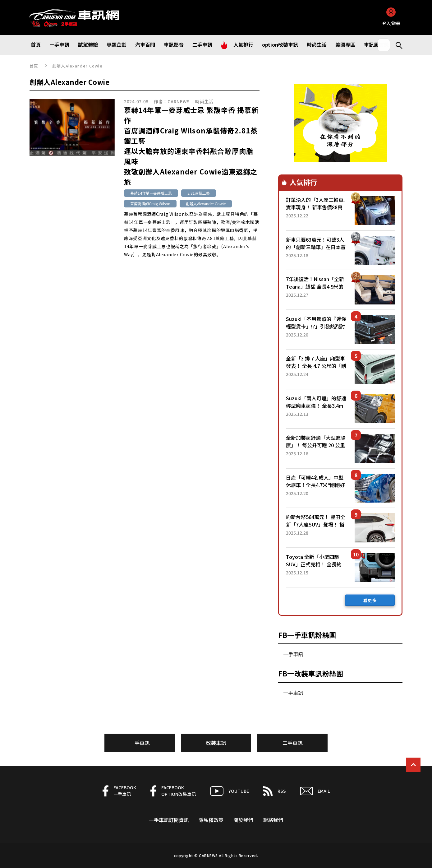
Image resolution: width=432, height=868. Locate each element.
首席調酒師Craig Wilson (150, 204)
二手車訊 (292, 743)
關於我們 (243, 820)
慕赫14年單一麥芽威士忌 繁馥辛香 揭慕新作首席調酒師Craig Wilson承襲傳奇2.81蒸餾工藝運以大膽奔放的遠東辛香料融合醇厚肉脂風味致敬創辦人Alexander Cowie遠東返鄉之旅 (191, 146)
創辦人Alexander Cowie (206, 204)
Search (396, 45)
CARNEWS (179, 101)
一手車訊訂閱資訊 (169, 820)
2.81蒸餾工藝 (199, 193)
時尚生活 (204, 101)
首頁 (34, 66)
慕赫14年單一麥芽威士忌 (151, 193)
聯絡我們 (273, 820)
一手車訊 (293, 654)
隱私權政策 (211, 820)
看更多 (370, 600)
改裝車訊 (216, 743)
